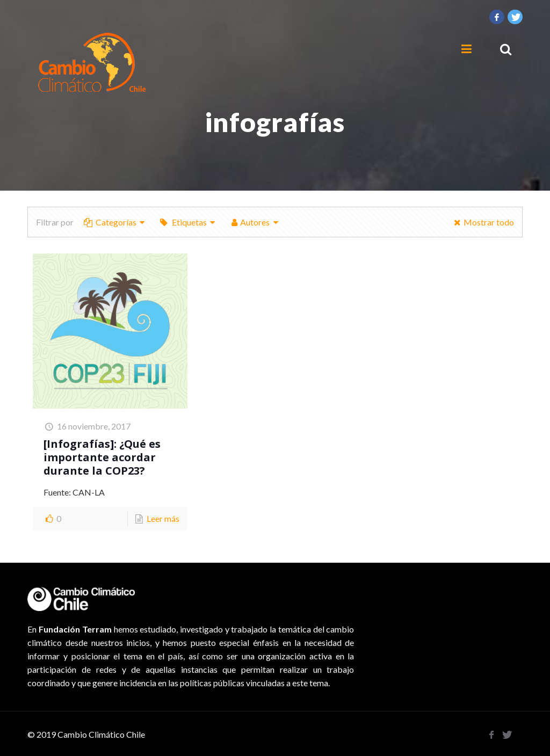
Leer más (163, 518)
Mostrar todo (482, 222)
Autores (255, 222)
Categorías (115, 222)
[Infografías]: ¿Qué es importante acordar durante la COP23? (102, 457)
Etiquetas (188, 222)
